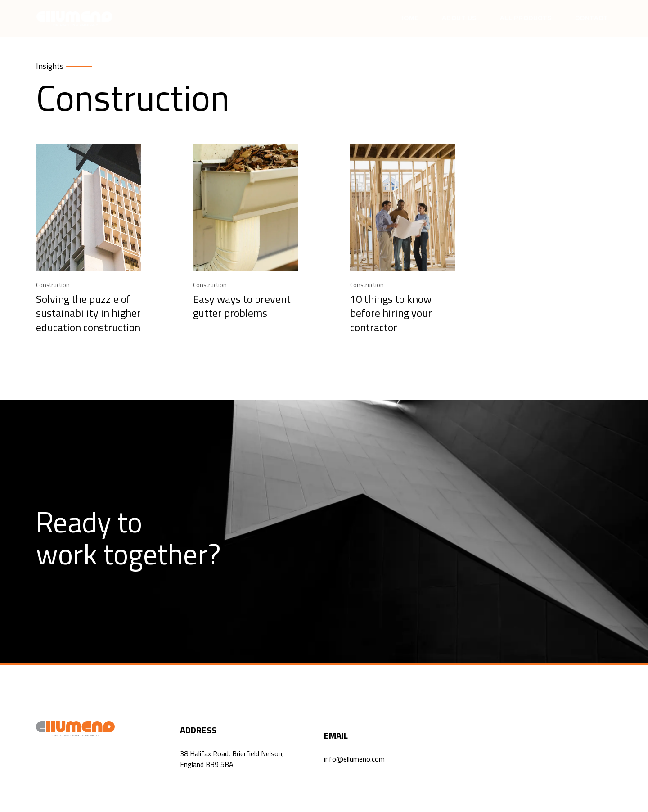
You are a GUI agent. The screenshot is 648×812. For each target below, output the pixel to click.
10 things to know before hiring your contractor (391, 313)
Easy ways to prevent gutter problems (242, 306)
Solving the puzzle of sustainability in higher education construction (88, 313)
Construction (53, 285)
